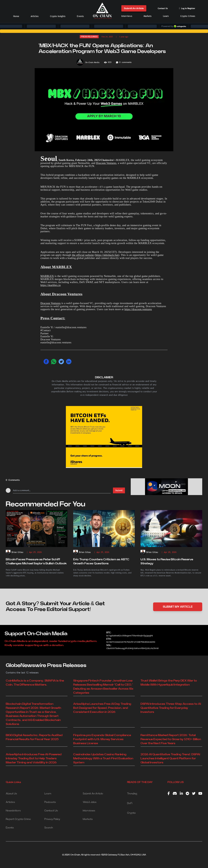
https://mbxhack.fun (107, 255)
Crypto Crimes (188, 16)
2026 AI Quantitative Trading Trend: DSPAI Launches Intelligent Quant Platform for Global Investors (170, 758)
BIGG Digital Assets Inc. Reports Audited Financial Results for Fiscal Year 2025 (34, 737)
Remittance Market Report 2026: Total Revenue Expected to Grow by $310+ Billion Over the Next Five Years (171, 739)
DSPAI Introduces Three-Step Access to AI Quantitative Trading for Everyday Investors (171, 708)
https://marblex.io (51, 285)
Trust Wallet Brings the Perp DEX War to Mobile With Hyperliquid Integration (169, 683)
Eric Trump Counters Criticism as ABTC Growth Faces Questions (101, 561)
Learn (166, 16)
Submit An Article (134, 8)
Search (49, 828)
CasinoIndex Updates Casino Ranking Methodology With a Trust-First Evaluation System (103, 758)
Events (80, 16)
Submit (119, 490)
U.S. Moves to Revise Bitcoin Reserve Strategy (167, 561)
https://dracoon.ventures (138, 309)
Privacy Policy (52, 819)
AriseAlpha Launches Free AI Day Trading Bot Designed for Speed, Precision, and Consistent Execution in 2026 (102, 708)
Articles (35, 16)
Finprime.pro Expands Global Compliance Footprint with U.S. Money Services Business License (102, 739)
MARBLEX (47, 276)
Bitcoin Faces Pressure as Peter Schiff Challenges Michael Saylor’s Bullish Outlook (36, 561)
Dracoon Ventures (106, 163)
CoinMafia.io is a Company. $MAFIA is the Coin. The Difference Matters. (35, 683)
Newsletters (13, 811)
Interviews (127, 16)
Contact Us (163, 8)
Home (16, 16)
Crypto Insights (58, 16)
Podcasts (50, 802)
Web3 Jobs (90, 802)
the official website (83, 255)
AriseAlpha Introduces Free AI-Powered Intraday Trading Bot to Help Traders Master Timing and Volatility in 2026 (34, 758)
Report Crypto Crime (18, 819)
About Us (11, 794)
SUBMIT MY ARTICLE (178, 607)
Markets (147, 16)
